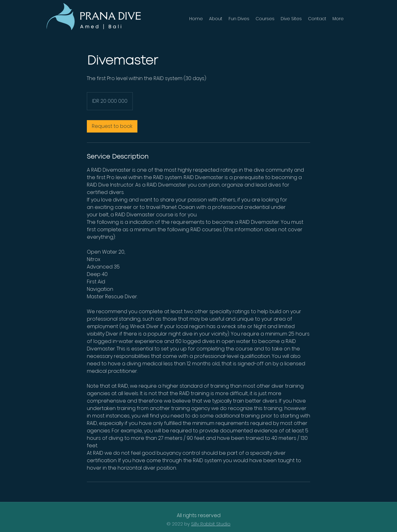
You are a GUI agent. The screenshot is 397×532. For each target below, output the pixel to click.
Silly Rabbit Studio (211, 524)
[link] (112, 126)
